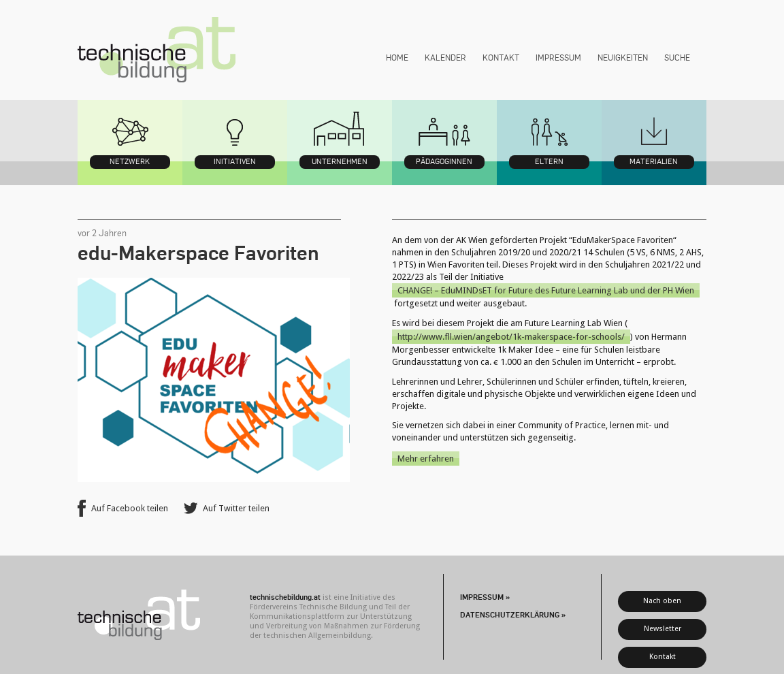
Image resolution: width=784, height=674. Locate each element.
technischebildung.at (157, 50)
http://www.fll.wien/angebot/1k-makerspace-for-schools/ (511, 337)
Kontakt (501, 57)
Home (397, 57)
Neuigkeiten (623, 57)
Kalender (445, 57)
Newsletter (663, 629)
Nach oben (662, 601)
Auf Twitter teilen (236, 508)
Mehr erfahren (426, 459)
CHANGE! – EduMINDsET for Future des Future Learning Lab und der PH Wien (546, 290)
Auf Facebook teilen (130, 508)
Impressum (558, 57)
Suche (677, 57)
